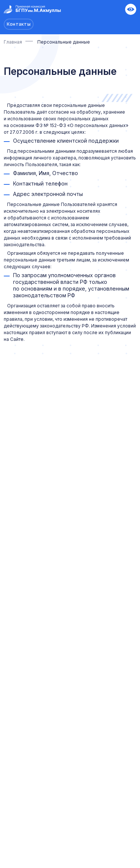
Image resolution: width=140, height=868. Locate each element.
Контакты (19, 24)
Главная (13, 42)
